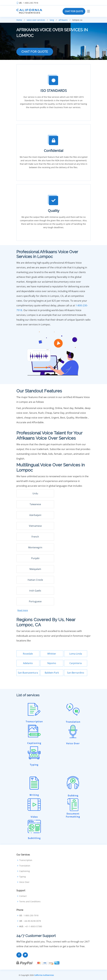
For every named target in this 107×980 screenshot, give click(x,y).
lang (52, 20)
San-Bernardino (76, 673)
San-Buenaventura (28, 673)
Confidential (54, 150)
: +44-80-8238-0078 (30, 921)
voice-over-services (36, 20)
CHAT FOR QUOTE (74, 11)
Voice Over (24, 882)
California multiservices (44, 975)
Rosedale (28, 654)
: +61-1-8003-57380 (31, 926)
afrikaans (63, 20)
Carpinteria (76, 663)
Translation (25, 866)
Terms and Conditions (30, 902)
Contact (23, 896)
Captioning (25, 871)
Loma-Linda (76, 654)
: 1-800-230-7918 (29, 3)
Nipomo (52, 663)
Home (19, 20)
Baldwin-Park (52, 673)
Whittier (52, 654)
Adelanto (28, 663)
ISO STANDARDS (54, 90)
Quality (54, 211)
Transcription (26, 860)
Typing (23, 877)
